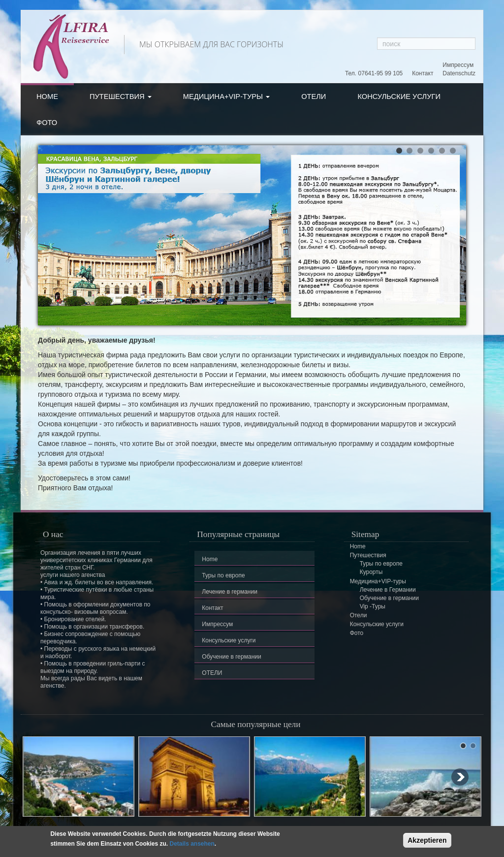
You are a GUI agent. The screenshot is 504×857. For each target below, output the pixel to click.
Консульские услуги (399, 96)
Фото (47, 123)
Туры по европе (223, 575)
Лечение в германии (230, 592)
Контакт (423, 73)
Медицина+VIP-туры (226, 96)
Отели (314, 96)
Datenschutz (459, 73)
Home (47, 96)
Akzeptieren (427, 840)
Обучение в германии (231, 657)
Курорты (371, 572)
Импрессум (458, 65)
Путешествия (121, 96)
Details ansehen (192, 844)
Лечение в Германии (388, 590)
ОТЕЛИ (212, 673)
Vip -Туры (373, 606)
